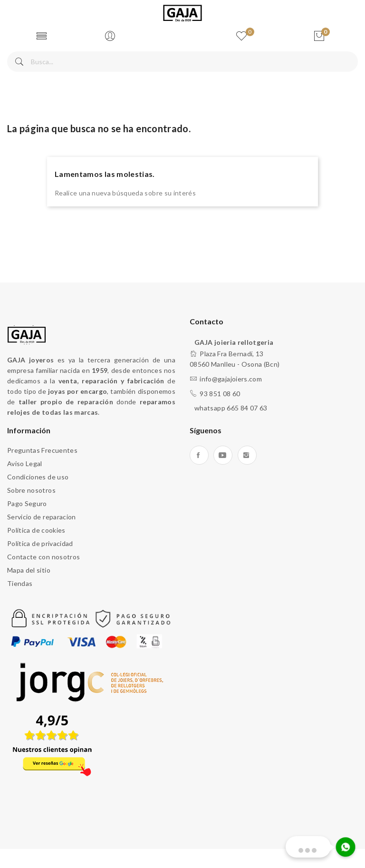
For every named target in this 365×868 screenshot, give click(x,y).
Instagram (247, 455)
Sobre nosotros (31, 490)
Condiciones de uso (38, 477)
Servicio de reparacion (42, 517)
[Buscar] (182, 62)
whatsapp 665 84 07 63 (231, 408)
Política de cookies (36, 530)
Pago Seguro (27, 503)
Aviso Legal (25, 463)
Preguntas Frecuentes (42, 450)
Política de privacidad (40, 543)
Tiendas (20, 583)
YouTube (223, 455)
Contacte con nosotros (43, 557)
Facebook (199, 455)
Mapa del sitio (29, 570)
